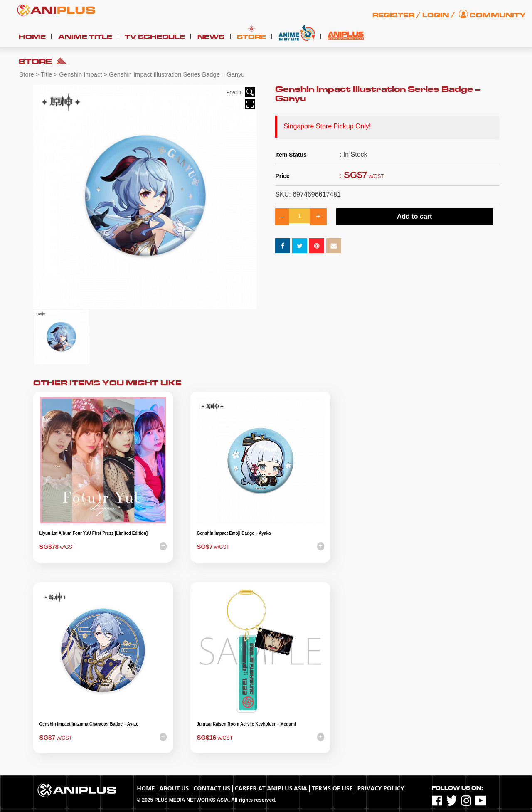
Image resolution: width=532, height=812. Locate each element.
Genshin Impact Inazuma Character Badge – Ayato (89, 724)
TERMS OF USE (332, 788)
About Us (174, 788)
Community (498, 15)
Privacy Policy (381, 788)
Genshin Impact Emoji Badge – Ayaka (234, 533)
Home (32, 37)
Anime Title (85, 37)
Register (393, 15)
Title (46, 74)
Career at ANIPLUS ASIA (271, 788)
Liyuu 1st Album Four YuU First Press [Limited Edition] (94, 533)
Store (251, 37)
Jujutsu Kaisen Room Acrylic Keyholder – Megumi (246, 724)
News (211, 37)
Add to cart (414, 216)
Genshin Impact (80, 74)
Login (436, 15)
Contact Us (212, 788)
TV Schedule (155, 37)
